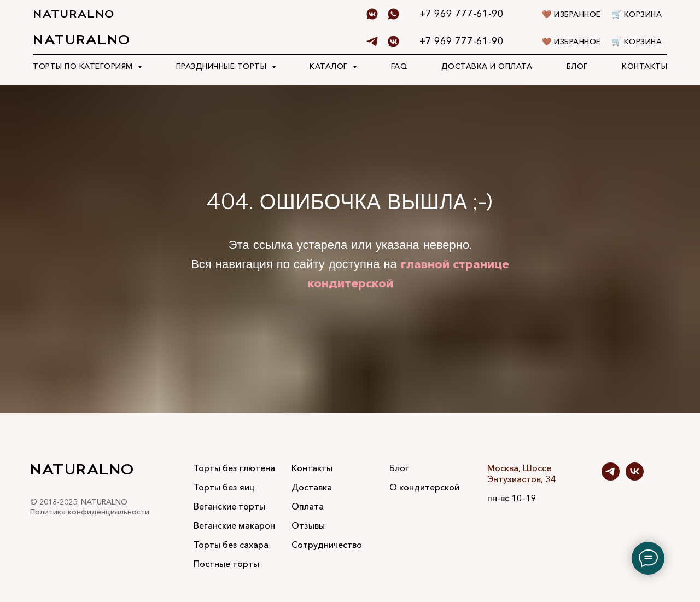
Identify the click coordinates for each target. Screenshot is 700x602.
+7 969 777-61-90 (462, 41)
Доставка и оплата (487, 66)
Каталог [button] (330, 66)
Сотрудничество (327, 545)
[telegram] (372, 41)
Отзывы (308, 525)
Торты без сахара (231, 545)
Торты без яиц (224, 487)
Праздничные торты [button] (223, 66)
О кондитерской (424, 487)
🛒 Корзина (637, 42)
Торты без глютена (234, 468)
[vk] (635, 477)
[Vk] (393, 41)
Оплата (308, 506)
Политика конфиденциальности (90, 512)
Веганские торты (229, 506)
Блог (577, 66)
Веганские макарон (234, 525)
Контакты (644, 66)
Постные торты (226, 564)
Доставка (312, 487)
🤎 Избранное (571, 42)
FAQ (399, 66)
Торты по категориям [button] (84, 66)
